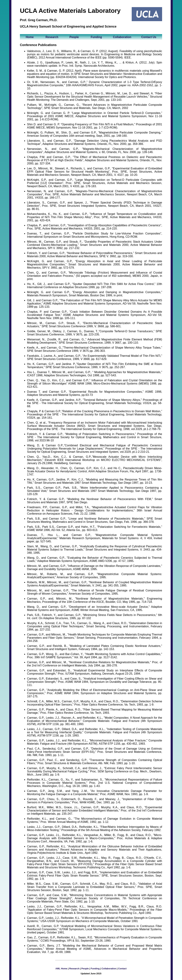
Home (30, 37)
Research (52, 37)
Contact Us (149, 37)
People (74, 37)
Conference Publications (38, 45)
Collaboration (122, 37)
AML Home (61, 969)
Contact (122, 969)
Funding (96, 37)
